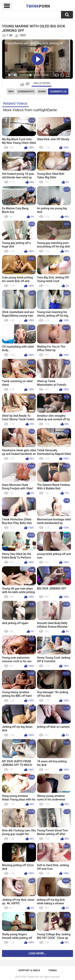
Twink (38, 6)
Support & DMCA (29, 970)
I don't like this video (27, 84)
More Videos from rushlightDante (30, 110)
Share (42, 92)
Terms (52, 970)
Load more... (37, 953)
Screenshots (26, 92)
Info (11, 92)
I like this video (22, 84)
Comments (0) (58, 92)
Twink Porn (33, 977)
